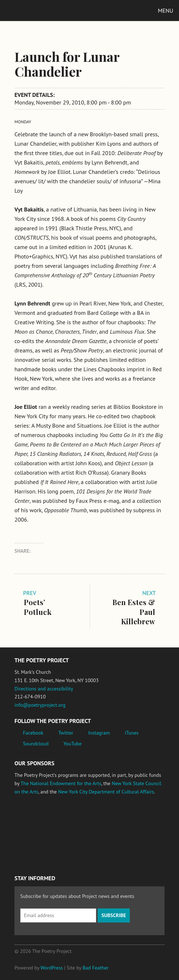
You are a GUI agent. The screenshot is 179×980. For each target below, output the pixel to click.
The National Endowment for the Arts (61, 783)
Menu (166, 10)
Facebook (33, 733)
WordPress (52, 968)
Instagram (99, 733)
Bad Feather (95, 968)
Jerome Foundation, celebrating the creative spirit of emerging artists (81, 819)
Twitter (66, 733)
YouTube (72, 744)
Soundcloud (36, 744)
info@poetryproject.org (40, 705)
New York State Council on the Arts (120, 819)
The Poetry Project (39, 10)
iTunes (132, 733)
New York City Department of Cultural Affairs (106, 792)
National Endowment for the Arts (34, 819)
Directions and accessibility (44, 689)
